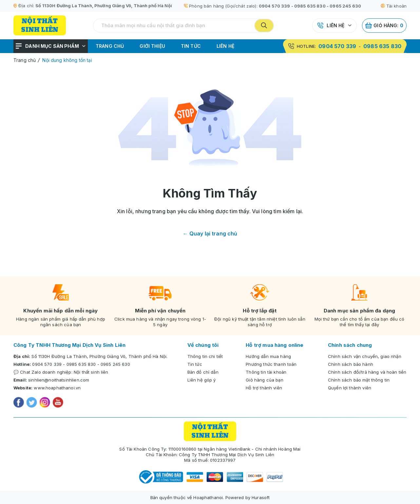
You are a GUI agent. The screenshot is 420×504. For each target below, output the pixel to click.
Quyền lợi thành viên (350, 388)
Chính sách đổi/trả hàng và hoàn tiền (367, 372)
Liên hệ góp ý (202, 380)
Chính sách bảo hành (351, 364)
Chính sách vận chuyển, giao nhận (365, 356)
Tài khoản (394, 6)
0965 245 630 (345, 6)
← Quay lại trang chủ (210, 233)
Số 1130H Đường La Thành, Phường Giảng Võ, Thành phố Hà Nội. (99, 356)
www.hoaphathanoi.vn (57, 388)
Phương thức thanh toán (271, 364)
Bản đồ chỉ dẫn (203, 372)
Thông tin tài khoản (266, 372)
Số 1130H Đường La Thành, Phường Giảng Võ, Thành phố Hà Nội (104, 6)
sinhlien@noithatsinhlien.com (59, 380)
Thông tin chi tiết (205, 356)
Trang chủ (110, 46)
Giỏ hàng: (384, 26)
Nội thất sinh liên (91, 372)
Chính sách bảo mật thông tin (359, 380)
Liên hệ (335, 25)
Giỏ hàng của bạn (264, 380)
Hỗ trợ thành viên (264, 388)
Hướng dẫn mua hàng (268, 356)
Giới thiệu (152, 46)
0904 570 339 (275, 6)
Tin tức (191, 46)
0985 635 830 (310, 6)
